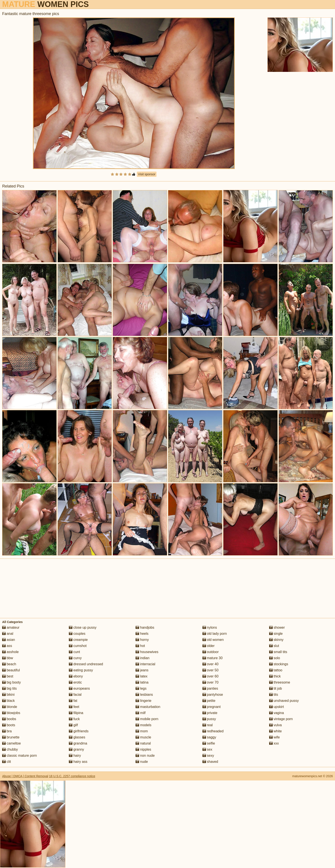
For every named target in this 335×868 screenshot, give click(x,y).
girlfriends (79, 731)
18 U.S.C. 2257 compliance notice (72, 776)
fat (73, 701)
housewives (147, 652)
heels (142, 634)
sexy (208, 756)
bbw (8, 658)
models (143, 725)
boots (9, 725)
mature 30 (213, 658)
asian (9, 640)
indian (142, 658)
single (276, 634)
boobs (9, 719)
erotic (75, 682)
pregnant (212, 707)
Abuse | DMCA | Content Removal (25, 776)
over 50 (211, 670)
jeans (142, 670)
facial (75, 695)
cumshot (78, 646)
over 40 (211, 664)
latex (141, 676)
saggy (209, 737)
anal (8, 634)
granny (76, 749)
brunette (11, 737)
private (210, 713)
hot (140, 646)
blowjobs (11, 713)
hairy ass (78, 762)
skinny (276, 640)
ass (7, 646)
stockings (279, 664)
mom (142, 731)
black (9, 701)
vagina (277, 713)
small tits (278, 652)
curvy (75, 658)
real (208, 725)
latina (142, 682)
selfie (209, 743)
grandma (78, 743)
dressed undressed (86, 664)
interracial (145, 664)
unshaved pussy (284, 701)
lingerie (143, 701)
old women (213, 640)
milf (140, 713)
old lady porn (215, 634)
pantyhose (213, 695)
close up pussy (83, 627)
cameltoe (11, 743)
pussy (209, 719)
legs (141, 688)
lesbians (144, 695)
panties (210, 688)
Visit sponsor (147, 174)
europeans (79, 688)
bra (7, 731)
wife (275, 737)
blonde (10, 707)
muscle (143, 737)
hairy (75, 756)
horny (142, 640)
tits (274, 695)
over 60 (211, 676)
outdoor (211, 652)
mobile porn (147, 719)
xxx (274, 743)
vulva (275, 725)
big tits (9, 688)
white (275, 731)
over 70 (211, 682)
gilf (73, 725)
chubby (10, 749)
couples (77, 634)
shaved (210, 762)
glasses (77, 737)
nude (142, 762)
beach (9, 664)
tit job (276, 688)
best (8, 676)
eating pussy (81, 670)
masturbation (148, 707)
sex (207, 749)
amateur (11, 627)
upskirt (277, 707)
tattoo (276, 670)
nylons (210, 627)
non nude (145, 756)
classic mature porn (20, 756)
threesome (280, 682)
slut (274, 646)
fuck (74, 719)
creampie (78, 640)
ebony (76, 676)
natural (143, 743)
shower (277, 627)
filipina (76, 713)
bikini (8, 695)
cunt (74, 652)
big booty (11, 682)
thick (275, 676)
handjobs (145, 627)
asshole (10, 652)
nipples (143, 749)
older (209, 646)
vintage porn (281, 719)
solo (275, 658)
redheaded (213, 731)
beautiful (11, 670)
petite (209, 701)
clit (7, 762)
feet (74, 707)
